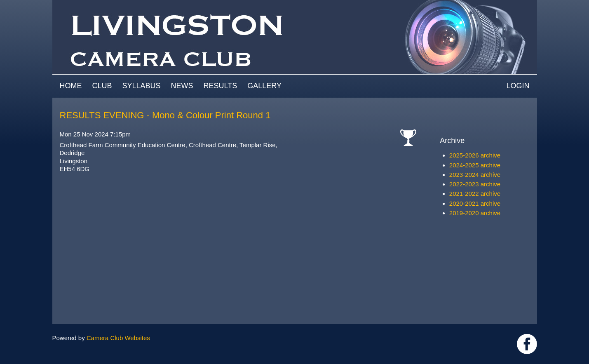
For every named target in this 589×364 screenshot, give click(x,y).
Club (102, 86)
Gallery (264, 86)
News (182, 86)
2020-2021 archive (475, 203)
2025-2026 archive (475, 155)
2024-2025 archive (475, 165)
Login (518, 86)
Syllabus (142, 86)
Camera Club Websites (118, 338)
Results (221, 86)
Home (71, 86)
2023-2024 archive (475, 175)
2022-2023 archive (475, 184)
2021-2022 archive (475, 194)
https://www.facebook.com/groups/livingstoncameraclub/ (527, 344)
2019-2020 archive (475, 213)
